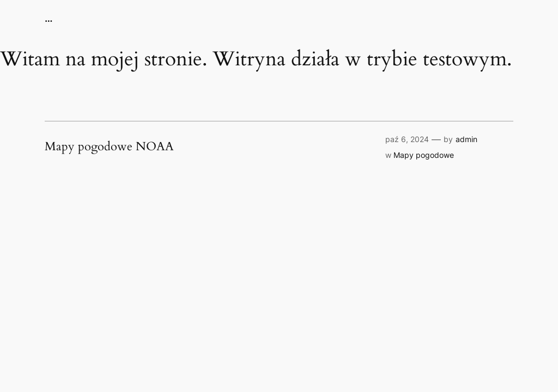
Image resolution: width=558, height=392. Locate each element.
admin (466, 139)
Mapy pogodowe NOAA (109, 147)
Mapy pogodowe (424, 155)
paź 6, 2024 (407, 139)
